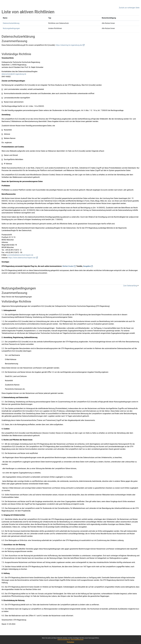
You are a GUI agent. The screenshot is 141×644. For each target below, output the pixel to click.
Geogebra (87, 266)
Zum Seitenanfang (131, 286)
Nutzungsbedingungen (77, 639)
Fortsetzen (70, 642)
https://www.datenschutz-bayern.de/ (22, 258)
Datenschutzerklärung (64, 639)
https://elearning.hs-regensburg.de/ (69, 45)
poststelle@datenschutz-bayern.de (20, 255)
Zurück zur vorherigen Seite (129, 8)
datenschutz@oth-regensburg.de (14, 74)
